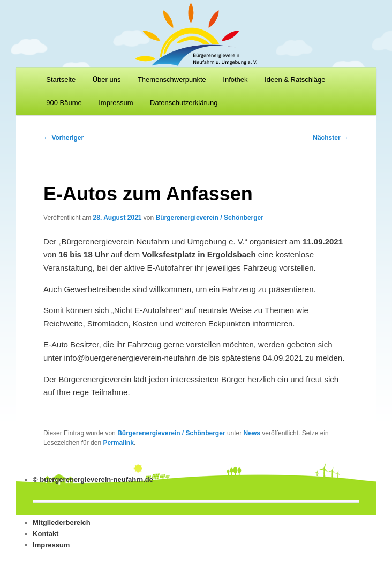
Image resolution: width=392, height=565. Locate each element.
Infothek (235, 80)
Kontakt (46, 534)
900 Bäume (64, 103)
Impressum (116, 103)
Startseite (61, 80)
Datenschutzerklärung (184, 103)
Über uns (107, 80)
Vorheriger (63, 138)
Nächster (331, 138)
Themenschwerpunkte (172, 80)
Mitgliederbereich (62, 522)
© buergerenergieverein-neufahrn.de (93, 479)
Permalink (118, 443)
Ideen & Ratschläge (295, 80)
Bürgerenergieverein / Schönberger (210, 218)
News (252, 433)
